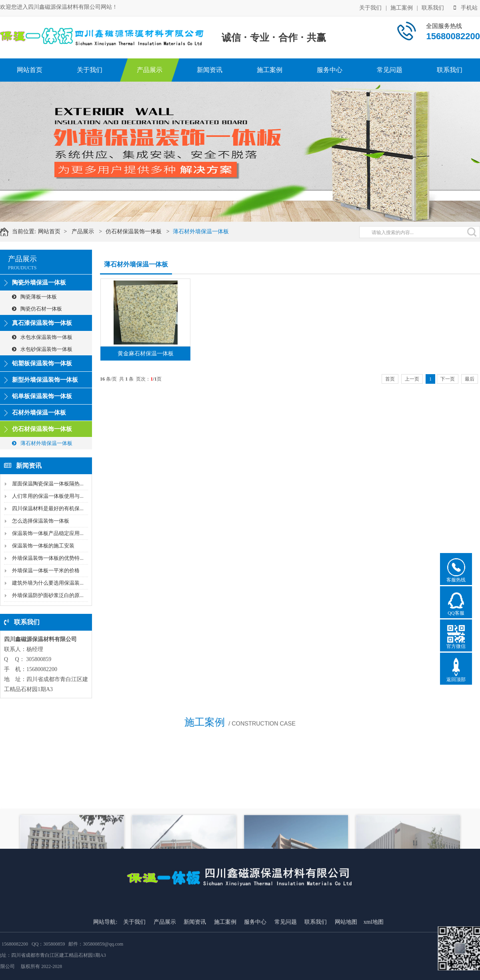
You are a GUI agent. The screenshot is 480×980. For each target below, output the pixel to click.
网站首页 (30, 70)
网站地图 (346, 968)
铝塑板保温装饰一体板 (42, 363)
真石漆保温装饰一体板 (42, 323)
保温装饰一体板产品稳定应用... (48, 533)
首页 (390, 379)
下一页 (448, 379)
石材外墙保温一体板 (39, 413)
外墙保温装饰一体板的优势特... (48, 558)
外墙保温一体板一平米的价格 (46, 570)
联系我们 (433, 7)
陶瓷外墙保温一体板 (39, 283)
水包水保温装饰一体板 (42, 337)
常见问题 (390, 70)
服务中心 (330, 70)
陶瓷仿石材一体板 (37, 309)
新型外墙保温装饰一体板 (45, 380)
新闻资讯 (210, 70)
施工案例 (402, 7)
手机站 (466, 7)
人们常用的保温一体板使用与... (48, 496)
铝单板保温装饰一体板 (42, 396)
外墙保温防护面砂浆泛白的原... (48, 595)
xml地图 (374, 968)
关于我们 (370, 7)
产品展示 (150, 70)
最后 (470, 379)
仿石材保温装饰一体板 (143, 231)
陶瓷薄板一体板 (34, 297)
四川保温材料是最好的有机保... (48, 508)
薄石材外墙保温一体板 (210, 231)
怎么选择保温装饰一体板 (41, 521)
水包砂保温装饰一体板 (42, 349)
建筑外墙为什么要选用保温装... (48, 583)
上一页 (412, 379)
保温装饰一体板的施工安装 (43, 546)
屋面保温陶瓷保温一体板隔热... (48, 484)
